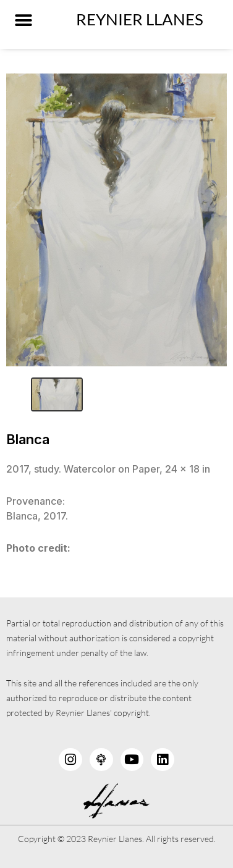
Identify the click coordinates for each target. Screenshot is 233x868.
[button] (23, 20)
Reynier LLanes (140, 19)
